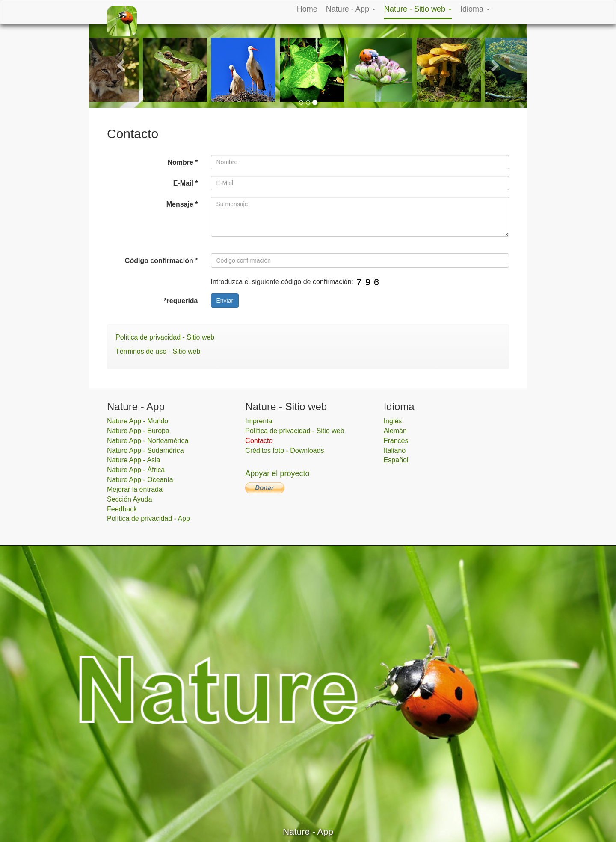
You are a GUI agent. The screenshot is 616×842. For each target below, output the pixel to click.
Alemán (395, 431)
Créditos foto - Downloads (284, 451)
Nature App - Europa (138, 431)
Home (307, 9)
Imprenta (259, 421)
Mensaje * (182, 204)
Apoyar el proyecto (277, 473)
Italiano (395, 451)
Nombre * (182, 162)
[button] (122, 65)
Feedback (122, 509)
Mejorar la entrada (135, 489)
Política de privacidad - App (148, 518)
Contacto (259, 441)
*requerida (181, 301)
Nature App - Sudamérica (145, 451)
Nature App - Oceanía (140, 480)
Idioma (475, 9)
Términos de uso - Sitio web (158, 351)
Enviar (225, 301)
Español (396, 460)
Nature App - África (136, 470)
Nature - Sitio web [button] (418, 9)
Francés (396, 441)
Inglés (393, 421)
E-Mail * (186, 183)
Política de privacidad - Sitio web (165, 337)
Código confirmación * (161, 261)
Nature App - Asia (134, 460)
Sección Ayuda (130, 499)
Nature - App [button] (351, 9)
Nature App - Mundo (138, 421)
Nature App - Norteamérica (148, 441)
